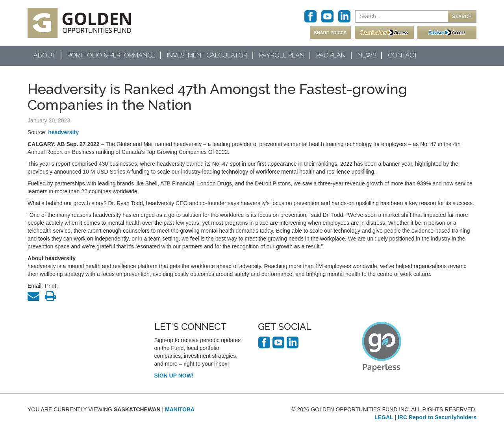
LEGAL (384, 417)
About (44, 55)
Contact (403, 55)
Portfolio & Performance (111, 55)
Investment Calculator (207, 55)
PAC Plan (331, 55)
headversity (63, 132)
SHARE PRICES (331, 33)
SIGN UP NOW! (174, 376)
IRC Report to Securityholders (437, 417)
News (367, 55)
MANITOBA (180, 409)
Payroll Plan (282, 55)
